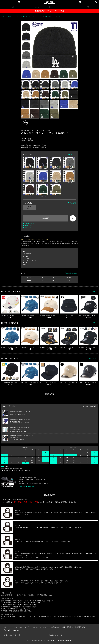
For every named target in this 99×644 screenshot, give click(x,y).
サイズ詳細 (73, 203)
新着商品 (12, 7)
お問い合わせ (28, 228)
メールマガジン (45, 627)
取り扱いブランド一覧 (10, 635)
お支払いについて (30, 224)
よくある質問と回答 (67, 627)
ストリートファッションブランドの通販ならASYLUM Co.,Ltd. (44, 641)
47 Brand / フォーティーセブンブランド (32, 130)
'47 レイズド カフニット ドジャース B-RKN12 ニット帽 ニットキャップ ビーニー (44, 16)
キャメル (69, 177)
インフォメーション (17, 627)
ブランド (37, 7)
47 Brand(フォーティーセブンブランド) (15, 16)
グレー (29, 177)
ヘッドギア (47, 130)
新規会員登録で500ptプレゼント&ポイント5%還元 (49, 11)
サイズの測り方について (72, 273)
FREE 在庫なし (29, 208)
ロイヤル (42, 177)
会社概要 (23, 486)
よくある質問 (28, 226)
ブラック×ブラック (55, 163)
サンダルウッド (55, 190)
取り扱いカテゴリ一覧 (56, 635)
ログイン (6, 627)
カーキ (55, 177)
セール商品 (87, 7)
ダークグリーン (42, 190)
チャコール (69, 163)
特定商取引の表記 (80, 627)
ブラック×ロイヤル (42, 163)
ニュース (35, 627)
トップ (3, 16)
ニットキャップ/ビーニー (30, 260)
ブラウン (29, 190)
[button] (76, 50)
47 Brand (95, 323)
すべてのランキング (92, 358)
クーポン (28, 627)
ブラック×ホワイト (29, 163)
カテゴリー (62, 7)
